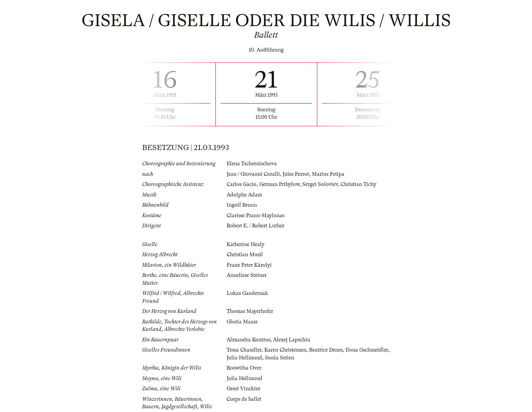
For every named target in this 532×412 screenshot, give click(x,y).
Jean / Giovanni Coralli (253, 174)
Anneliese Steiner (247, 275)
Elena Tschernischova (252, 164)
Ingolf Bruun (242, 205)
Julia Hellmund (244, 358)
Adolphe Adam (244, 195)
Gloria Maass (242, 322)
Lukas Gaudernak (247, 293)
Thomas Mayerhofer (250, 311)
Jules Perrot (296, 174)
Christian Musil (245, 255)
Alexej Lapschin (292, 340)
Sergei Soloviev (320, 184)
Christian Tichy (358, 184)
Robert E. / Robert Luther (255, 226)
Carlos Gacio (242, 184)
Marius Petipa (328, 174)
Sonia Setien (280, 358)
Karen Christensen (285, 350)
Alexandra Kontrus (249, 340)
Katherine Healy (245, 244)
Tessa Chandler (244, 350)
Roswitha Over (244, 368)
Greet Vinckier (243, 389)
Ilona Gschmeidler (367, 350)
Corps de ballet (244, 399)
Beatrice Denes (326, 350)
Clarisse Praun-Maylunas (255, 216)
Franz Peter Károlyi (249, 265)
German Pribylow (279, 184)
